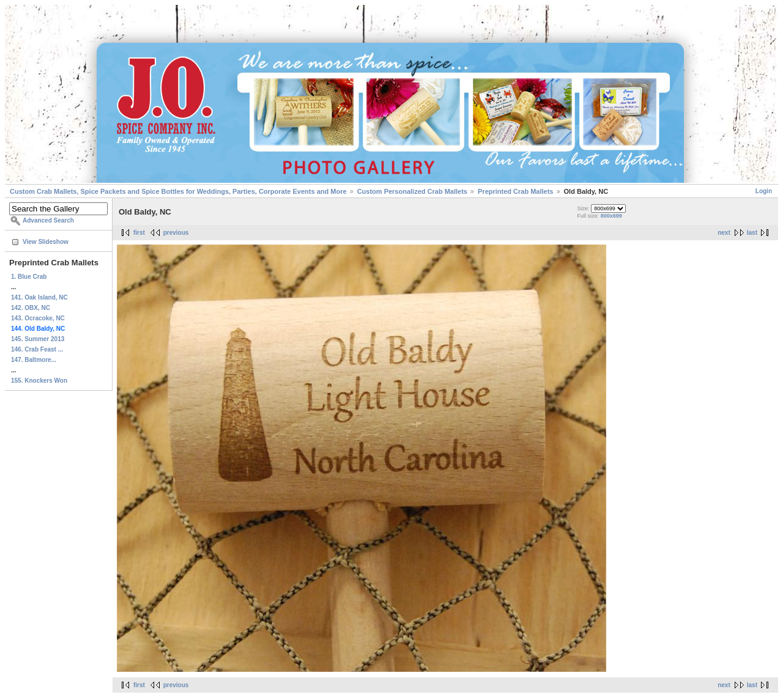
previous (176, 233)
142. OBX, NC (31, 308)
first (139, 233)
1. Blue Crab (29, 277)
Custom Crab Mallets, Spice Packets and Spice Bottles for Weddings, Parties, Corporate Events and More (178, 191)
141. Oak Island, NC (39, 297)
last (752, 233)
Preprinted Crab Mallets (515, 191)
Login (764, 191)
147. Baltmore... (34, 360)
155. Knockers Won (39, 381)
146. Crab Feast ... (37, 349)
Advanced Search (48, 220)
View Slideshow (46, 242)
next (724, 233)
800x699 (611, 216)
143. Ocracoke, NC (38, 318)
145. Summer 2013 (38, 339)
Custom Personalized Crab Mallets (412, 191)
